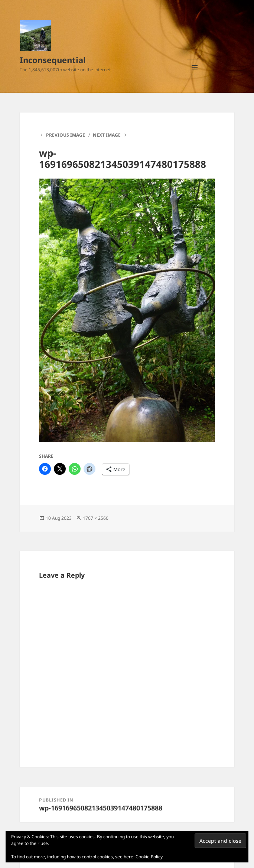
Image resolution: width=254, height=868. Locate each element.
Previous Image (66, 135)
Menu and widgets (195, 75)
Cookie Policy (149, 857)
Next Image (107, 135)
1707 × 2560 (96, 518)
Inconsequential (53, 60)
